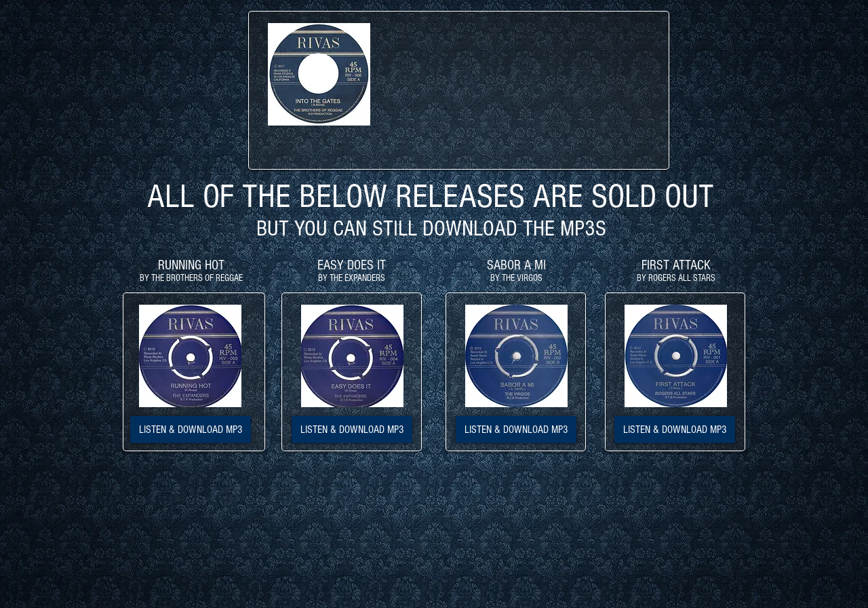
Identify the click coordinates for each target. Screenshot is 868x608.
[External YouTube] (526, 90)
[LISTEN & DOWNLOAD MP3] (191, 430)
